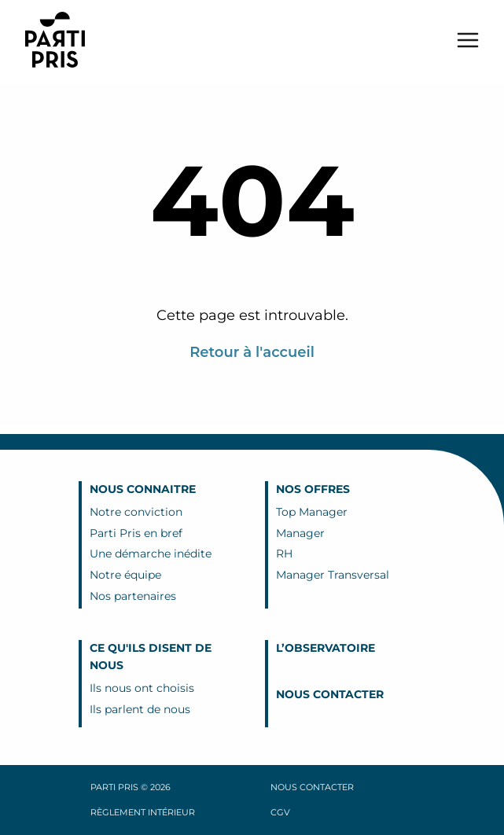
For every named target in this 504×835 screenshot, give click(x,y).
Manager (300, 533)
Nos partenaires (133, 596)
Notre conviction (136, 512)
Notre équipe (125, 575)
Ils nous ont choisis (142, 688)
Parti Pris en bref (136, 533)
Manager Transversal (333, 575)
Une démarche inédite (151, 554)
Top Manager (312, 512)
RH (284, 554)
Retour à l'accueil (252, 352)
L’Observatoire (326, 648)
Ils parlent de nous (140, 709)
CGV (280, 812)
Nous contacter (330, 694)
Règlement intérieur (143, 812)
